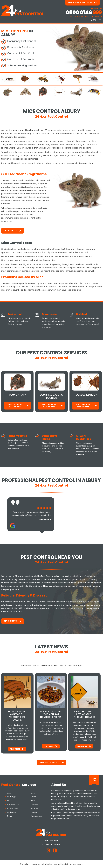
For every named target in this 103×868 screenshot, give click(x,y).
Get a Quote (10, 231)
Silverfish (35, 804)
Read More (15, 749)
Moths (34, 797)
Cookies (46, 844)
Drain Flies (12, 812)
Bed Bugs (11, 797)
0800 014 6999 (51, 840)
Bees (9, 800)
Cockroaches (13, 804)
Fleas (10, 816)
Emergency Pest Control (83, 3)
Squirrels (34, 808)
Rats (33, 800)
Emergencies (37, 816)
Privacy (57, 844)
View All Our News (49, 762)
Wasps (34, 812)
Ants (9, 793)
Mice (33, 793)
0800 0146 (84, 13)
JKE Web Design (77, 864)
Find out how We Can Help (15, 406)
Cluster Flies (12, 808)
